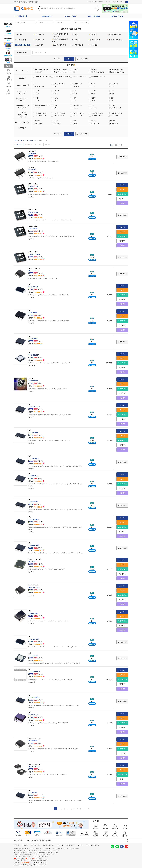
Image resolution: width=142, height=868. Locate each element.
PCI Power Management (62, 76)
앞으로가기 (127, 12)
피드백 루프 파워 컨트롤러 (115, 40)
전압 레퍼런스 (75, 40)
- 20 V (93, 91)
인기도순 (19, 144)
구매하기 (122, 189)
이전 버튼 (128, 840)
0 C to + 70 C (115, 116)
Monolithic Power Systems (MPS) (62, 72)
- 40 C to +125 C (78, 116)
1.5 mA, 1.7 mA (116, 108)
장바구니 (124, 2)
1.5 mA (94, 108)
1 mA (55, 105)
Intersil (75, 69)
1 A (55, 86)
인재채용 (25, 845)
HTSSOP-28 (114, 123)
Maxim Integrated (116, 69)
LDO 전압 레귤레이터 (59, 45)
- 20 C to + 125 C (41, 113)
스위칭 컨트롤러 (21, 40)
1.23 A (112, 86)
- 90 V (112, 93)
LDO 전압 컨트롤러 (77, 45)
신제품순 (48, 144)
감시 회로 (19, 34)
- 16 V (93, 98)
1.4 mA (75, 108)
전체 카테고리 (22, 16)
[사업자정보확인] (53, 849)
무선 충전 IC (75, 34)
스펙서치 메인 (83, 59)
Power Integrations (117, 72)
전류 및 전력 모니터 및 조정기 (60, 40)
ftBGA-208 (38, 123)
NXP (74, 72)
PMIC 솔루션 (93, 45)
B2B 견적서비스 (47, 16)
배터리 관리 (93, 34)
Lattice (94, 69)
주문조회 (115, 2)
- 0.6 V (56, 98)
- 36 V (37, 93)
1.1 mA (113, 105)
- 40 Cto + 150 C (97, 116)
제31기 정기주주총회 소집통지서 (26, 2)
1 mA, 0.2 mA (77, 105)
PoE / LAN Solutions (80, 76)
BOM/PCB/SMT (70, 16)
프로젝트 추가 (122, 194)
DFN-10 (37, 121)
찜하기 (122, 199)
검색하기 (69, 59)
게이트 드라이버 (39, 34)
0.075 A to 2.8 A (59, 84)
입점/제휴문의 (70, 845)
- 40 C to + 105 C (59, 113)
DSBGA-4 (113, 121)
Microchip (38, 72)
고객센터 (95, 2)
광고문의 (80, 845)
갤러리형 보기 (116, 145)
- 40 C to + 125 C (78, 113)
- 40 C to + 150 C (116, 113)
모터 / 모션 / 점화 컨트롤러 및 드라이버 (60, 35)
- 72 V (74, 101)
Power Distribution (98, 76)
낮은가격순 (29, 144)
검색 (96, 8)
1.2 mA (37, 108)
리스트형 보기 (112, 145)
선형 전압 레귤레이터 (114, 34)
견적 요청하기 (122, 157)
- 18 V (112, 98)
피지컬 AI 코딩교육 (117, 16)
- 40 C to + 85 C (59, 116)
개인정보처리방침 (49, 845)
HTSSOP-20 (95, 123)
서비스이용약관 (35, 845)
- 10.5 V (56, 91)
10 (84, 809)
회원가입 (109, 2)
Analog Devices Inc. (42, 69)
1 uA (93, 86)
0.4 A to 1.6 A (77, 84)
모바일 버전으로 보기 (93, 845)
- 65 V (56, 93)
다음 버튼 (128, 841)
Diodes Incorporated (61, 69)
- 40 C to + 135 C (97, 113)
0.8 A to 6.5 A (39, 86)
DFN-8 (56, 121)
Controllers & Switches (43, 76)
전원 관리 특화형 (94, 40)
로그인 (89, 2)
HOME (15, 22)
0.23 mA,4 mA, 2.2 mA (43, 105)
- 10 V (37, 91)
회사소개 (16, 845)
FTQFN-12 (57, 123)
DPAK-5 (94, 121)
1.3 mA (56, 108)
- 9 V (112, 101)
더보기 (28, 71)
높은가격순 (38, 144)
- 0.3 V (37, 98)
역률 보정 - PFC (39, 40)
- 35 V (112, 91)
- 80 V (93, 93)
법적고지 (60, 845)
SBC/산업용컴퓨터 (94, 16)
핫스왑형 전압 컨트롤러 (23, 45)
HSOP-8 (75, 123)
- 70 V (56, 101)
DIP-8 (74, 121)
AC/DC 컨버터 (38, 45)
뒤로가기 (124, 12)
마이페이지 (102, 2)
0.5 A (93, 84)
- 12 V (74, 91)
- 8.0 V (75, 93)
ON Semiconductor (98, 72)
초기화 (59, 59)
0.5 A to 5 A (114, 84)
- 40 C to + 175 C (41, 116)
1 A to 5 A (76, 86)
